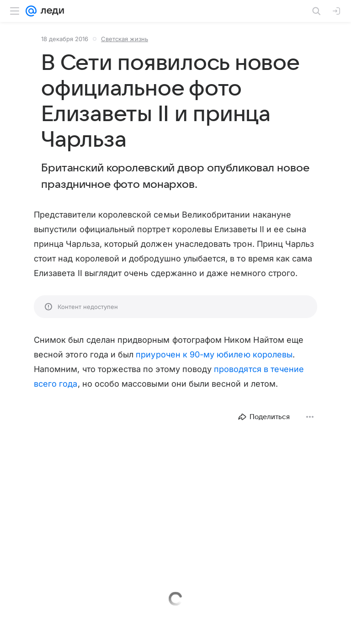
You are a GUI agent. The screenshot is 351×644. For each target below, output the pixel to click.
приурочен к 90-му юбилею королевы (214, 354)
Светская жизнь (125, 39)
